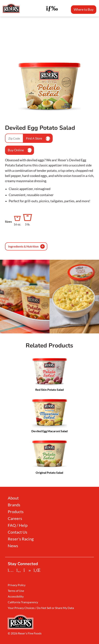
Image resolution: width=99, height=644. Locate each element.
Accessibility (16, 596)
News (13, 546)
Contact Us (18, 532)
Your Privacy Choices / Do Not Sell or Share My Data (41, 608)
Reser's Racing (21, 539)
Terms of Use (16, 591)
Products (16, 512)
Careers (15, 518)
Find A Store (38, 139)
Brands (14, 505)
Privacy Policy (17, 585)
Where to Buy (84, 9)
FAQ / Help (18, 525)
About (13, 498)
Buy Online (20, 150)
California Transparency (23, 602)
